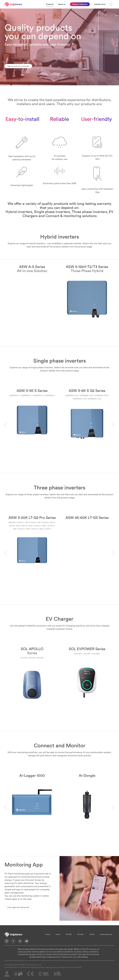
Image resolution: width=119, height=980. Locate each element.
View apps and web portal (18, 907)
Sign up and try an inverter (18, 66)
